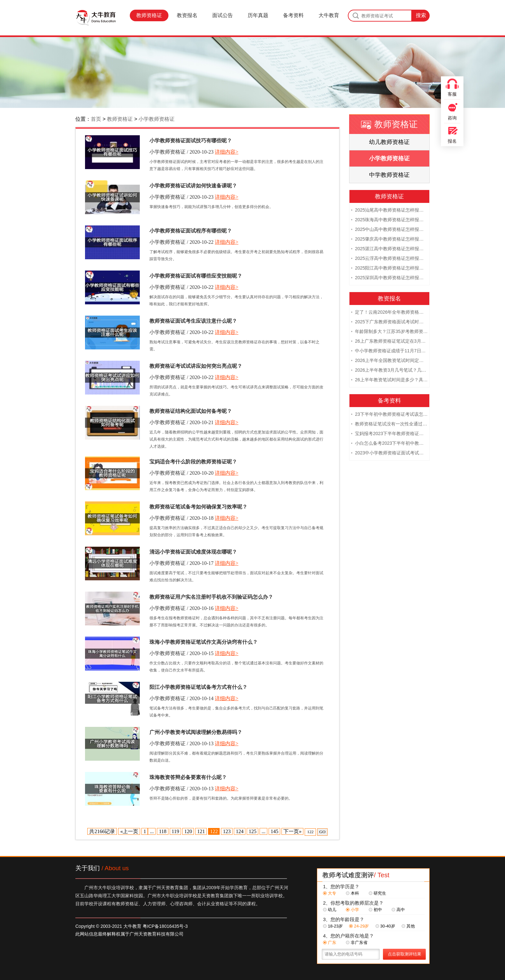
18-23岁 (333, 926)
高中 (398, 910)
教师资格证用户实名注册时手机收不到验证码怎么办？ (211, 597)
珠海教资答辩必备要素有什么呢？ (188, 777)
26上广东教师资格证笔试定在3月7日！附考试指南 (389, 341)
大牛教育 (329, 15)
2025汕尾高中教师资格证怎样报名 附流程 (389, 210)
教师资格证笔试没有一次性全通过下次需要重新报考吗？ (389, 424)
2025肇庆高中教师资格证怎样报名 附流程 (389, 239)
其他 (408, 926)
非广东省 (357, 942)
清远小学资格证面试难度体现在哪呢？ (193, 552)
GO (322, 832)
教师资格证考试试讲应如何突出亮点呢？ (196, 366)
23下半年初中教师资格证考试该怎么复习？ (389, 414)
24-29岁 (359, 926)
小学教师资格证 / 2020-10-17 (181, 563)
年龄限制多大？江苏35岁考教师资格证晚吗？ (389, 331)
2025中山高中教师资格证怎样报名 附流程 (389, 229)
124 (240, 831)
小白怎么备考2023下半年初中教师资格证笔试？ (389, 443)
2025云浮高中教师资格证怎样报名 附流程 (389, 258)
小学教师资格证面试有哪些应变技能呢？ (196, 276)
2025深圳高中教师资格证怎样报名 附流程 (389, 278)
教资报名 (187, 15)
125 (252, 831)
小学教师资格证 (157, 119)
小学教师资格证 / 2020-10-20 (181, 473)
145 (274, 831)
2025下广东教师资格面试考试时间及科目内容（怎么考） (389, 322)
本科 (353, 893)
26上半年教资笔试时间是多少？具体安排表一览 (389, 380)
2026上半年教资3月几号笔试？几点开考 (389, 370)
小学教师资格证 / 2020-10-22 (181, 242)
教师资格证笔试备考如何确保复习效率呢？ (198, 507)
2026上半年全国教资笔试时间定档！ (389, 360)
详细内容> (227, 152)
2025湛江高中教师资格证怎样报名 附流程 (389, 249)
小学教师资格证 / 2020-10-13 (181, 743)
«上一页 (129, 831)
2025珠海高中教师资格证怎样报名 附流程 (389, 220)
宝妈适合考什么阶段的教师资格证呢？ (193, 462)
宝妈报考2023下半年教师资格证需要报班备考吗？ (389, 433)
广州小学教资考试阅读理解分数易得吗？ (196, 732)
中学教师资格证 (389, 175)
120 (188, 831)
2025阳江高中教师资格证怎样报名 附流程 (389, 268)
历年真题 (258, 15)
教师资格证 (149, 15)
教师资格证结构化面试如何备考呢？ (191, 411)
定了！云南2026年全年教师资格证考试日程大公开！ (389, 312)
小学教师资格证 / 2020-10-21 (181, 422)
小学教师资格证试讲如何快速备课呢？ (193, 186)
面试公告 (223, 15)
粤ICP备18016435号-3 (165, 926)
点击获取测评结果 (405, 954)
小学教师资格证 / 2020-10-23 (181, 152)
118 (162, 831)
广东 (330, 942)
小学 (353, 910)
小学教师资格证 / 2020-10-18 (181, 518)
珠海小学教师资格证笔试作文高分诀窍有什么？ (204, 642)
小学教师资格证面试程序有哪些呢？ (191, 231)
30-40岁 (385, 926)
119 (175, 831)
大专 (330, 893)
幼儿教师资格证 (389, 142)
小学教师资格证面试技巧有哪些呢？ (191, 141)
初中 (375, 910)
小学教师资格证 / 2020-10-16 (181, 608)
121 (201, 831)
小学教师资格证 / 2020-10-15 (181, 653)
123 (227, 831)
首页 (96, 119)
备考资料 (293, 15)
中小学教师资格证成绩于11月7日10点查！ (389, 351)
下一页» (292, 831)
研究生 (377, 893)
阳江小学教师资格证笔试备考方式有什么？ (198, 687)
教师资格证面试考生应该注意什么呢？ (193, 321)
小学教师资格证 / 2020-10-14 (181, 698)
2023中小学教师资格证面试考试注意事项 (389, 453)
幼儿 (330, 910)
